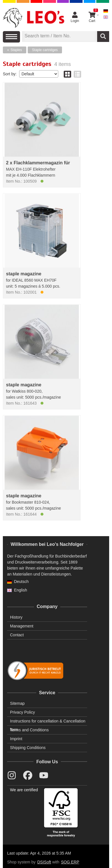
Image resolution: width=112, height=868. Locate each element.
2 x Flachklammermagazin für (38, 163)
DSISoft (44, 862)
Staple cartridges (45, 50)
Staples (16, 50)
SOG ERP (70, 862)
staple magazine (24, 274)
